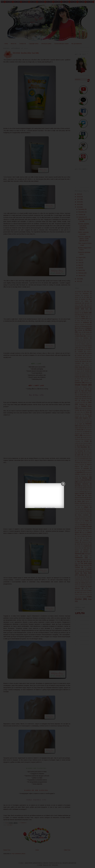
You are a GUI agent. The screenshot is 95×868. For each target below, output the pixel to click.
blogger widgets (43, 507)
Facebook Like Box (51, 507)
